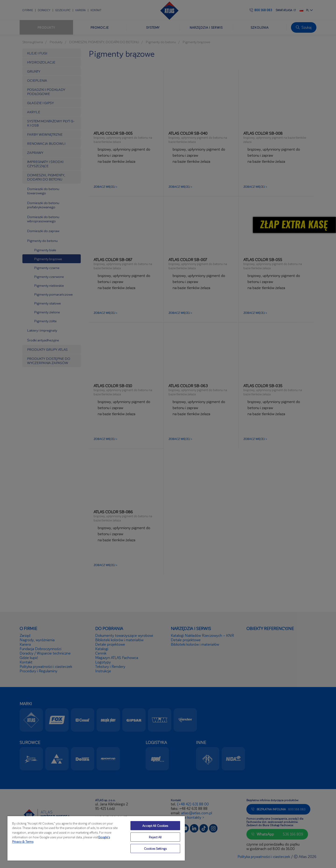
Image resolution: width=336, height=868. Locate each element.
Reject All (155, 837)
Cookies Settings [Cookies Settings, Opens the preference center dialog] (155, 849)
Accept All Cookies (155, 826)
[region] (96, 838)
